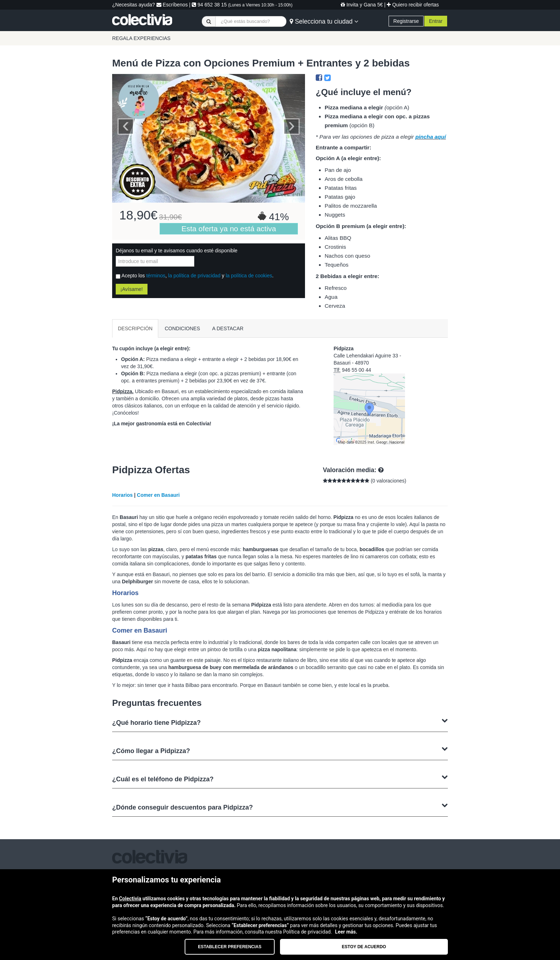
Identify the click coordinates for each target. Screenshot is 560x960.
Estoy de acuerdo (364, 947)
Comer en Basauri (158, 495)
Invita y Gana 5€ (362, 5)
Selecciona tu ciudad (324, 21)
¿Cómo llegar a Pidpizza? (280, 750)
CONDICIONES (182, 328)
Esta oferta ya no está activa (229, 229)
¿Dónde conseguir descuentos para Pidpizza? (280, 806)
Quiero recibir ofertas (413, 5)
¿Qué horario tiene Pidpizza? (280, 722)
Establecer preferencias (230, 947)
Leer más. (346, 932)
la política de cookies (249, 276)
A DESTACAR (228, 328)
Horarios (122, 495)
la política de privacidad (194, 276)
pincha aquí (431, 137)
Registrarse (406, 21)
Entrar (436, 21)
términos (156, 276)
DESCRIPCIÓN (135, 328)
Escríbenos (172, 5)
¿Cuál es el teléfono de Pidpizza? (280, 778)
